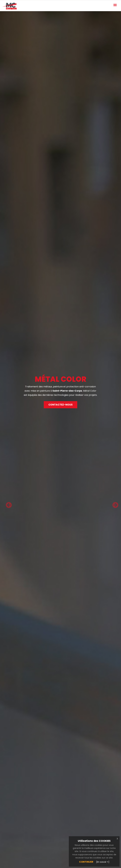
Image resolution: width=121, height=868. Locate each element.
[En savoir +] (103, 862)
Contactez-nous (60, 405)
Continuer (86, 862)
